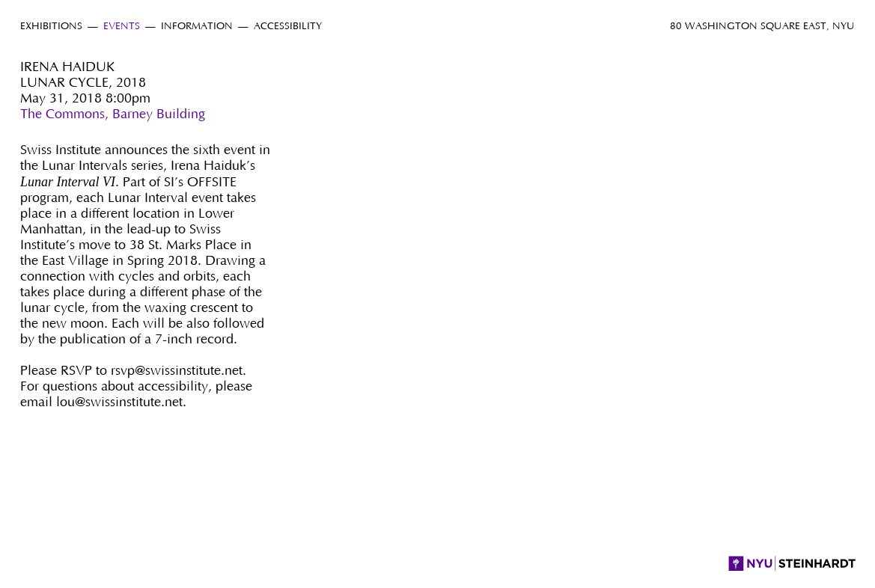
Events (122, 27)
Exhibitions (51, 27)
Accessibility (288, 27)
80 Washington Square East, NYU (762, 27)
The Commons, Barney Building (113, 114)
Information (197, 27)
